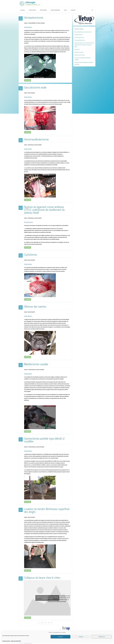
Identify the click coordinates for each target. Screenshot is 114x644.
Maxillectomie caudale (36, 364)
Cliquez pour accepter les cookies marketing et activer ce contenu (47, 598)
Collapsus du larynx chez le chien (42, 577)
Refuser (81, 637)
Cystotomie (31, 254)
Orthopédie (43, 10)
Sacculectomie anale (35, 87)
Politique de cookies (6, 641)
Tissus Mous (32, 10)
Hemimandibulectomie (36, 139)
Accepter (60, 637)
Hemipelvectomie (34, 17)
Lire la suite (28, 80)
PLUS (65, 10)
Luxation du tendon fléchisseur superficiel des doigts (47, 510)
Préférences (102, 637)
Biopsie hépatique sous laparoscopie (83, 32)
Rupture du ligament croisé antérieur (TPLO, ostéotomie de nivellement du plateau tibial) (44, 210)
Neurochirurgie (55, 10)
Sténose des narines (35, 306)
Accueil (23, 10)
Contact (73, 10)
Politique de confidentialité (16, 641)
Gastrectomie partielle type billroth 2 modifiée (44, 440)
